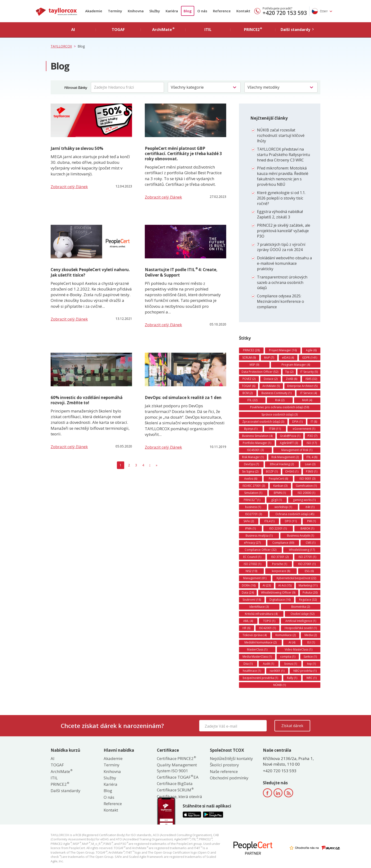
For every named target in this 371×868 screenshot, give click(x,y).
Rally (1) (292, 678)
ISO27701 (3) (254, 514)
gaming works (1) (304, 500)
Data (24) (248, 592)
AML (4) (248, 621)
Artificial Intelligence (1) (301, 621)
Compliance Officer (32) (261, 550)
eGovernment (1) (304, 429)
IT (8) (314, 422)
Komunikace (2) (286, 635)
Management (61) (255, 578)
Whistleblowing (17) (302, 550)
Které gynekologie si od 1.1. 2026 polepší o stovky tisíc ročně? (281, 198)
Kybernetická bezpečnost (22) (296, 578)
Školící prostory (224, 765)
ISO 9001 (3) (307, 479)
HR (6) (246, 628)
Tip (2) (289, 372)
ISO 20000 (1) (306, 493)
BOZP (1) (272, 471)
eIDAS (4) (288, 358)
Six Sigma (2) (250, 471)
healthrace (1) (252, 671)
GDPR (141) (310, 358)
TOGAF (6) (249, 386)
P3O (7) (312, 436)
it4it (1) (310, 507)
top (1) (311, 664)
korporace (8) (281, 571)
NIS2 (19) (251, 571)
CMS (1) (311, 543)
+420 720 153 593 (285, 13)
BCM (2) (248, 393)
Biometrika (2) (301, 607)
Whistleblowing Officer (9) (278, 592)
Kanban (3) (280, 486)
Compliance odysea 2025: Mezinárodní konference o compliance (280, 301)
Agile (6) (311, 350)
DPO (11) (291, 521)
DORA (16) (249, 585)
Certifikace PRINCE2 (176, 758)
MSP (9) (254, 365)
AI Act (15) (285, 585)
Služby (155, 11)
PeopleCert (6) (278, 479)
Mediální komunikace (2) (261, 642)
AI (53, 758)
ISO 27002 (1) (252, 564)
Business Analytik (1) (300, 536)
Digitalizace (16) (280, 600)
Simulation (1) (253, 493)
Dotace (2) (271, 379)
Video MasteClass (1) (298, 649)
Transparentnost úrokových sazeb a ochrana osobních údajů (282, 282)
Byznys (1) (251, 429)
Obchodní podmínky (229, 778)
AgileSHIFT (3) (289, 443)
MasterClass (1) (257, 649)
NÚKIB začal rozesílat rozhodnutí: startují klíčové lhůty (281, 135)
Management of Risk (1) (297, 450)
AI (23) (267, 585)
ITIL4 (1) (269, 521)
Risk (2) (280, 400)
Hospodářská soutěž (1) (301, 628)
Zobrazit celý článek (69, 187)
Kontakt (243, 11)
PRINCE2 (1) (252, 500)
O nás (202, 11)
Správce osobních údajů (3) (280, 414)
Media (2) (311, 635)
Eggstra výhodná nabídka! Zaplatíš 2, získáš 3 (280, 214)
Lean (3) (310, 464)
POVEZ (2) (249, 379)
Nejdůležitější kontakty (231, 758)
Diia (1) (248, 664)
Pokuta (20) (310, 592)
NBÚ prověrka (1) (305, 671)
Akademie (94, 11)
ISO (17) (312, 443)
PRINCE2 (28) (251, 350)
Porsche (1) (280, 564)
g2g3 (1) (276, 500)
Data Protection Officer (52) (260, 372)
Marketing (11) (308, 585)
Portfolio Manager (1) (257, 443)
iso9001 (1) (277, 671)
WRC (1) (311, 678)
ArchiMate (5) (271, 386)
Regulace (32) (308, 600)
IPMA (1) (250, 528)
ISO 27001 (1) (307, 564)
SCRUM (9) (249, 358)
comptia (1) (288, 657)
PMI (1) (311, 521)
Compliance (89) (283, 543)
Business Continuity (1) (276, 393)
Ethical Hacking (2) (282, 464)
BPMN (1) (280, 493)
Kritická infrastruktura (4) (261, 614)
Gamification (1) (306, 486)
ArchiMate (61, 771)
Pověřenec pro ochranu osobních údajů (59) (280, 407)
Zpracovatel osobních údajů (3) (263, 422)
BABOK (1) (307, 528)
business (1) (253, 507)
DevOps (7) (251, 464)
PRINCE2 (60, 784)
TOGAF (57, 765)
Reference (222, 11)
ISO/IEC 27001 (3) (254, 486)
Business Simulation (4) (257, 436)
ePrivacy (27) (252, 543)
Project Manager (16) (283, 350)
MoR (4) (307, 400)
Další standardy (66, 791)
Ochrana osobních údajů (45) (295, 514)
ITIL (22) (252, 400)
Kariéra (172, 11)
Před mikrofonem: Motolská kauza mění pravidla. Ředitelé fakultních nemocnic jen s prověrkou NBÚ (283, 176)
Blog (188, 11)
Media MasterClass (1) (257, 657)
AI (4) (292, 642)
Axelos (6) (251, 479)
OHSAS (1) (292, 471)
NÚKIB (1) (280, 685)
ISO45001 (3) (255, 450)
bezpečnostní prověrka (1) (260, 678)
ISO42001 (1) (267, 628)
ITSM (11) (275, 429)
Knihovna (136, 11)
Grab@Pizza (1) (290, 436)
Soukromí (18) (252, 600)
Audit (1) (268, 664)
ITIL (54, 778)
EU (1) (311, 642)
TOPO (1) (269, 621)
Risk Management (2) (285, 457)
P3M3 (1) (312, 471)
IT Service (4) (309, 393)
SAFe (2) (249, 521)
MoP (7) (269, 358)
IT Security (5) (309, 372)
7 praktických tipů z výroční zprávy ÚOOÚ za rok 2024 (281, 247)
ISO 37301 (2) (280, 557)
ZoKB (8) (291, 379)
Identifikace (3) (259, 607)
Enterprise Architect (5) (302, 386)
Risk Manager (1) (253, 457)
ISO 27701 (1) (307, 557)
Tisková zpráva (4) (255, 635)
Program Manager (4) (296, 365)
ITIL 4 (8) (312, 457)
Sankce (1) (310, 657)
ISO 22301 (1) (278, 528)
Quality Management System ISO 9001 (177, 768)
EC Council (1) (252, 557)
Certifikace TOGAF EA (178, 777)
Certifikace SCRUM (175, 790)
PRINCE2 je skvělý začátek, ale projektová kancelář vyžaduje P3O (284, 231)
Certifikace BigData (175, 783)
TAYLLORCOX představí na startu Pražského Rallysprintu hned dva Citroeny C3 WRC (283, 155)
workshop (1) (283, 507)
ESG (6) (309, 571)
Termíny (115, 11)
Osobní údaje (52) (303, 614)
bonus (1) (291, 664)
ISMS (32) (311, 379)
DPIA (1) (297, 422)
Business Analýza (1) (259, 536)
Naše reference (224, 771)
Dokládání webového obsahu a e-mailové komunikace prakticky (284, 263)
